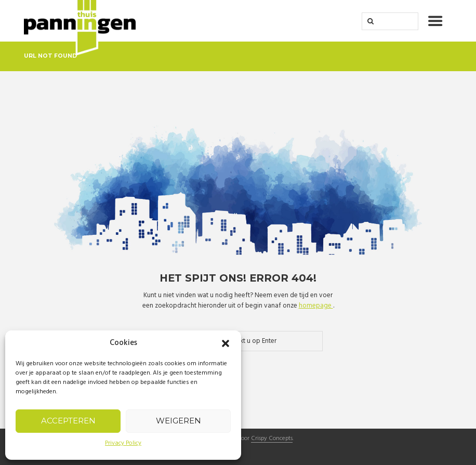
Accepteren (68, 421)
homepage (316, 306)
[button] (226, 343)
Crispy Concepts (272, 439)
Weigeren (178, 421)
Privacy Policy (123, 443)
